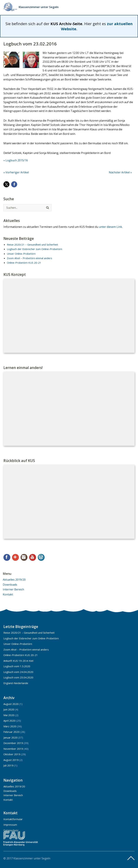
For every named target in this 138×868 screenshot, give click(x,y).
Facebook (7, 557)
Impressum (10, 825)
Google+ (15, 557)
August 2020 (11, 704)
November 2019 (13, 749)
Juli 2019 (8, 765)
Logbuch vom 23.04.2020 (18, 677)
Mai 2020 (9, 715)
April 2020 (9, 721)
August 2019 (11, 760)
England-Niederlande (16, 683)
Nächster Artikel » (120, 172)
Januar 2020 (10, 737)
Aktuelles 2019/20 (14, 580)
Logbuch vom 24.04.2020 (18, 672)
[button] (6, 184)
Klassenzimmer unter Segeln (39, 7)
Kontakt (8, 594)
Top (131, 858)
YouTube (33, 557)
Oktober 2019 (12, 754)
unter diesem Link (110, 227)
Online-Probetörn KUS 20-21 (24, 263)
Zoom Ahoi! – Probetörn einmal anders (30, 258)
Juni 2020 (9, 709)
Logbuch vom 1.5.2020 (17, 666)
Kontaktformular (13, 819)
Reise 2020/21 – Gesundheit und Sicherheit (32, 245)
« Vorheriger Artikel (16, 172)
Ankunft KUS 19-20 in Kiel (18, 661)
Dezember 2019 (13, 743)
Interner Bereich (13, 589)
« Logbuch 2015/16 (16, 160)
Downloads (10, 585)
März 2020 (10, 726)
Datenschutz (11, 830)
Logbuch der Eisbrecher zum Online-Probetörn (34, 249)
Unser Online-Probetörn (21, 254)
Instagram (24, 557)
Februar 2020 (11, 732)
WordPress (41, 557)
